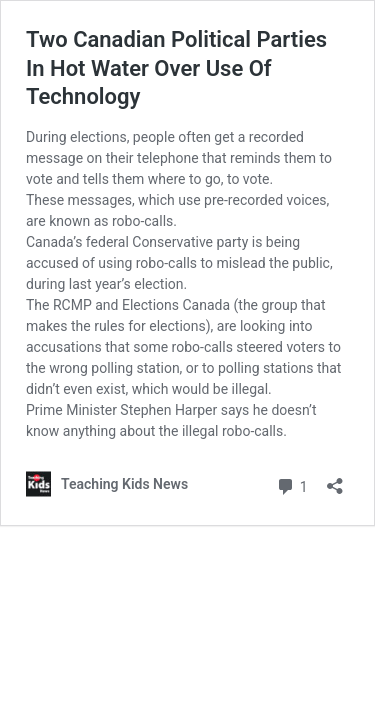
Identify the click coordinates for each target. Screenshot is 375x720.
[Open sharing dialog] (335, 479)
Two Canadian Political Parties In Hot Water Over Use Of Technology (176, 68)
